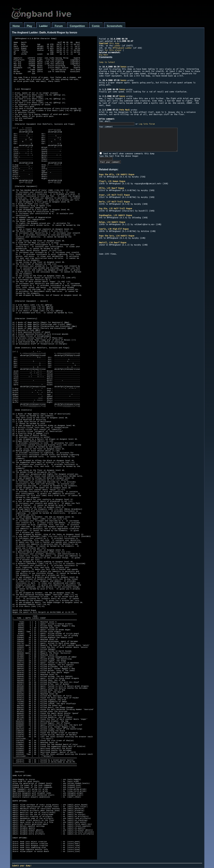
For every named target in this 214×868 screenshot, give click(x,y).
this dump (109, 43)
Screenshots (115, 26)
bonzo (123, 67)
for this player (113, 50)
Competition (77, 26)
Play (29, 26)
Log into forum (147, 124)
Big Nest (104, 55)
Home (16, 26)
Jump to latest (107, 62)
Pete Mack (125, 110)
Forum (59, 26)
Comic (96, 26)
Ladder (43, 26)
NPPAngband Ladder (122, 48)
